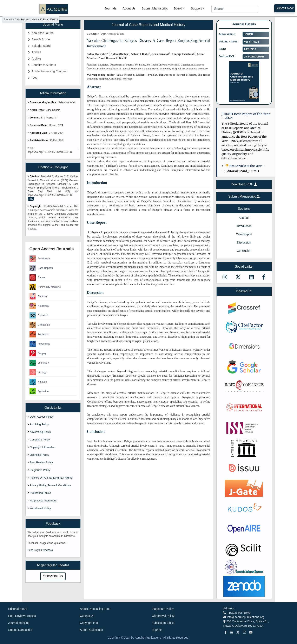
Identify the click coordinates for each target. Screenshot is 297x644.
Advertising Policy (40, 432)
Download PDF (244, 184)
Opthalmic (39, 315)
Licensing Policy (39, 455)
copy (31, 199)
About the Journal (43, 33)
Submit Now (285, 8)
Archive (37, 59)
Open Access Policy (42, 417)
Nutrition (38, 382)
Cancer (38, 278)
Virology (38, 372)
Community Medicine (45, 287)
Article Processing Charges (49, 71)
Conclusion (244, 251)
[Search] (235, 9)
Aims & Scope (41, 39)
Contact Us (87, 616)
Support (196, 8)
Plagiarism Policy (40, 470)
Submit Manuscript (155, 8)
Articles (37, 52)
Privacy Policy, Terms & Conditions (50, 485)
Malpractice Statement (43, 501)
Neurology (39, 306)
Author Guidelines (91, 630)
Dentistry (38, 296)
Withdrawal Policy (40, 508)
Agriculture (39, 391)
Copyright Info (89, 623)
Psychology (40, 344)
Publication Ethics (40, 493)
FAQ (35, 78)
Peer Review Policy (41, 462)
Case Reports (41, 268)
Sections (244, 209)
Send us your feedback (40, 550)
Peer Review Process (22, 616)
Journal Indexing (19, 623)
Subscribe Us (53, 576)
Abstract (244, 218)
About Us (129, 8)
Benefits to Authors (44, 65)
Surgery (38, 353)
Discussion (244, 242)
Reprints (157, 630)
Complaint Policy (40, 440)
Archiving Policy (39, 424)
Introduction (244, 226)
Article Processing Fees (95, 609)
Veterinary (39, 363)
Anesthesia (40, 259)
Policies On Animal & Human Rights (51, 478)
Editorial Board (41, 46)
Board (178, 8)
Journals (110, 8)
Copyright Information (42, 447)
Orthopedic (40, 325)
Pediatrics (39, 334)
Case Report (244, 234)
